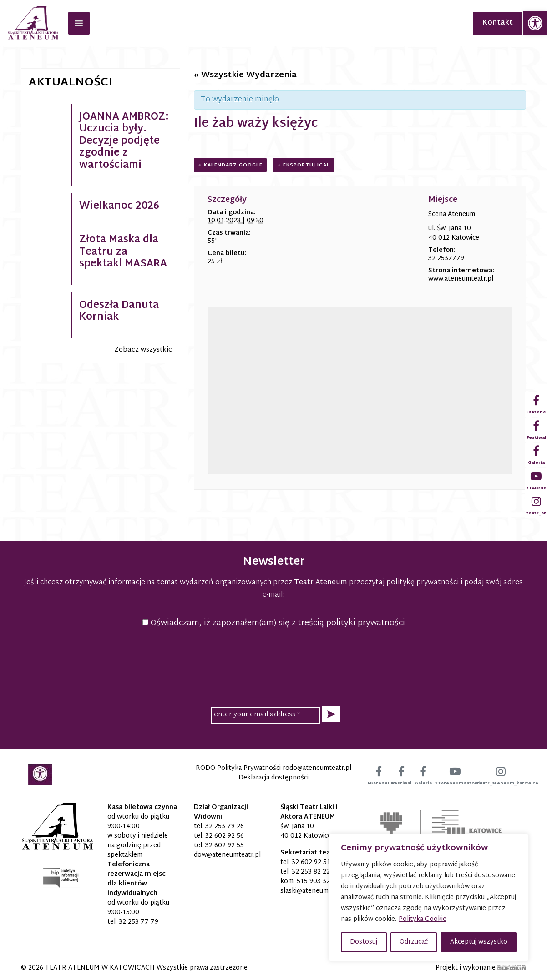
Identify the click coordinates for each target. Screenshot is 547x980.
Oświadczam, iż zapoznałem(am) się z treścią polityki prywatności (274, 623)
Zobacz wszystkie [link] (143, 350)
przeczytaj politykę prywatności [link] (404, 583)
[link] (535, 23)
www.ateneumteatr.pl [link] (461, 279)
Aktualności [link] (71, 83)
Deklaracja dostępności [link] (273, 778)
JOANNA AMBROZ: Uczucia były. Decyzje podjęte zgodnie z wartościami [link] (124, 141)
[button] (331, 714)
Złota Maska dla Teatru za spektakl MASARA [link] (123, 252)
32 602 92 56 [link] (225, 836)
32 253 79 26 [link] (225, 827)
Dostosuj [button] (364, 942)
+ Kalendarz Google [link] (230, 165)
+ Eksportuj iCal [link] (304, 165)
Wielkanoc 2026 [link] (119, 206)
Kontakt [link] (497, 23)
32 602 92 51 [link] (311, 862)
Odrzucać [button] (414, 942)
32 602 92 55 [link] (225, 846)
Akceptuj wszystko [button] (479, 942)
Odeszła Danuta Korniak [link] (119, 312)
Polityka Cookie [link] (423, 919)
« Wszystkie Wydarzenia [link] (245, 75)
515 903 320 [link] (315, 882)
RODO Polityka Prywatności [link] (238, 768)
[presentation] (273, 666)
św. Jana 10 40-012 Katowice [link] (306, 831)
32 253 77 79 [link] (139, 922)
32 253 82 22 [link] (311, 872)
